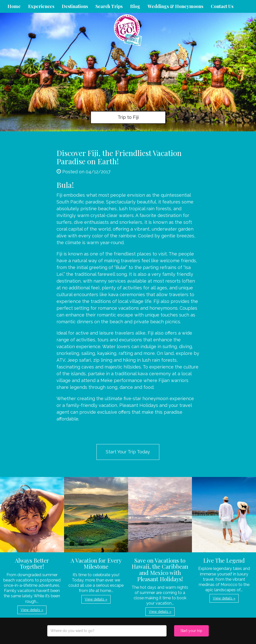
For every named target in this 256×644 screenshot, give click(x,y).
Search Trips (109, 6)
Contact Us (222, 6)
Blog (135, 6)
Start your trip (191, 631)
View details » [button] (32, 610)
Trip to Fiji (128, 117)
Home (14, 6)
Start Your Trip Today (128, 452)
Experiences (41, 6)
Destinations (75, 6)
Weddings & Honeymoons (175, 6)
